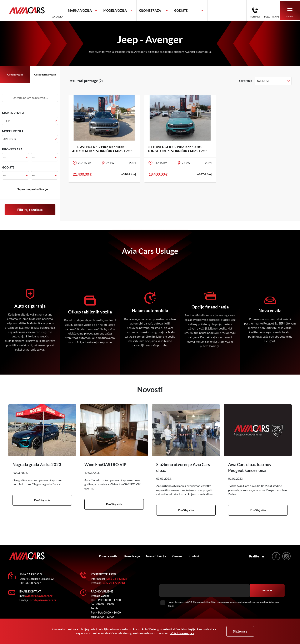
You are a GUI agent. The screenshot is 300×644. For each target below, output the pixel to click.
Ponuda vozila (112, 556)
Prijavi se (267, 591)
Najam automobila (150, 311)
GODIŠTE (8, 167)
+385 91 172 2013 (113, 583)
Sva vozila (65, 17)
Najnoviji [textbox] (264, 81)
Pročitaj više (42, 500)
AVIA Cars (32, 11)
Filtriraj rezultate (30, 209)
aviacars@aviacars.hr (39, 596)
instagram (286, 556)
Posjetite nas (271, 17)
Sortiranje (246, 81)
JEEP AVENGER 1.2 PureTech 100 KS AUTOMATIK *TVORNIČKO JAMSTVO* (103, 149)
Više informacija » (182, 633)
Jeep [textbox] (6, 121)
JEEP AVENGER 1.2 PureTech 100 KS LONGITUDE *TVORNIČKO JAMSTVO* (178, 149)
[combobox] (91, 11)
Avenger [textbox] (10, 139)
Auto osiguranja (30, 306)
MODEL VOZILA (13, 131)
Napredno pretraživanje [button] (32, 189)
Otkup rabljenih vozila (90, 312)
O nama (181, 556)
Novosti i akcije (160, 556)
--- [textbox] (5, 157)
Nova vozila (270, 311)
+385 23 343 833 (116, 579)
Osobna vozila (15, 75)
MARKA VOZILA (13, 113)
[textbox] (87, 11)
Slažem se (240, 631)
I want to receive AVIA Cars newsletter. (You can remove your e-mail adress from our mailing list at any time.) (223, 604)
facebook (276, 556)
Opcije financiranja (210, 307)
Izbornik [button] (290, 13)
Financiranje (135, 556)
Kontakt (254, 17)
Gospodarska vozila (45, 75)
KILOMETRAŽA (12, 149)
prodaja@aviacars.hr (43, 600)
